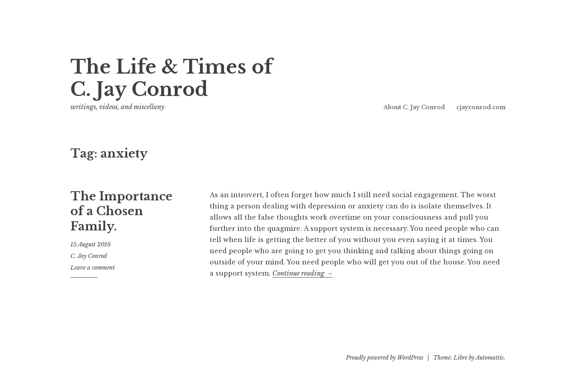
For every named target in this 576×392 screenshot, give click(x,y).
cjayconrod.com (481, 107)
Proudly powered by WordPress (385, 358)
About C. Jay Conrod (414, 107)
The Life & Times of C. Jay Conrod (171, 78)
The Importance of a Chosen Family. (121, 211)
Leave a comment (93, 268)
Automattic (490, 358)
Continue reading (302, 273)
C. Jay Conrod (89, 256)
